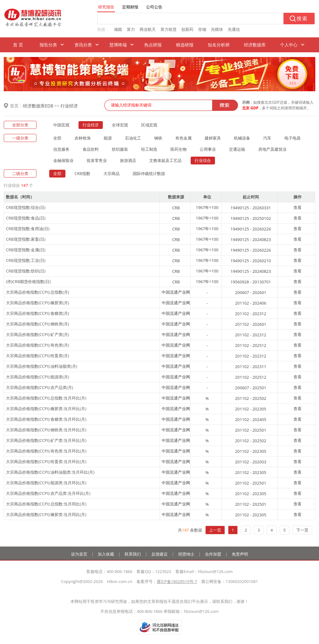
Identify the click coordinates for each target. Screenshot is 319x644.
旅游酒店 (128, 160)
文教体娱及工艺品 (165, 160)
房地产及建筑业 (272, 149)
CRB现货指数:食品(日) (26, 218)
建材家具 (213, 138)
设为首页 (79, 554)
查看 (298, 207)
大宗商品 (112, 173)
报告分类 (48, 45)
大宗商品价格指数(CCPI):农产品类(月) (40, 387)
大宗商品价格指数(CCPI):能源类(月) (38, 377)
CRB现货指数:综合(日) (26, 207)
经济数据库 (255, 45)
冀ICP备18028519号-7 (177, 581)
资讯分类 (83, 45)
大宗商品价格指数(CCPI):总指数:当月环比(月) (46, 398)
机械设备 (242, 138)
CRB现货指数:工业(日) (26, 260)
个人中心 (289, 45)
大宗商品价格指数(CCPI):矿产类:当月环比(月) (46, 440)
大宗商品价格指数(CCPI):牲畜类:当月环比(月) (46, 462)
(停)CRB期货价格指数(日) (28, 282)
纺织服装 (120, 149)
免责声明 (240, 554)
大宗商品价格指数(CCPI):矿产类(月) (38, 334)
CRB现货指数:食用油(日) (28, 229)
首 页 (18, 45)
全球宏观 (120, 125)
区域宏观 (149, 125)
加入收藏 (106, 554)
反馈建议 (159, 554)
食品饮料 (91, 149)
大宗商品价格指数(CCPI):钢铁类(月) (38, 324)
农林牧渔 (83, 138)
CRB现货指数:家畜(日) (26, 239)
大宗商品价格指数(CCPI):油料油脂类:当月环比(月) (50, 472)
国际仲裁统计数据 (149, 173)
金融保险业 (63, 160)
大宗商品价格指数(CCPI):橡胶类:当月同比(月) (46, 514)
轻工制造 (149, 149)
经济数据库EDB (38, 106)
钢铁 (158, 138)
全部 (57, 138)
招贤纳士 (186, 554)
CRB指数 (82, 173)
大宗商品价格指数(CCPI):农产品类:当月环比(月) (48, 493)
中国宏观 (61, 125)
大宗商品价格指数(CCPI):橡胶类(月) (38, 303)
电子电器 (293, 138)
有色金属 (183, 138)
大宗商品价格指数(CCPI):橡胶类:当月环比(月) (46, 409)
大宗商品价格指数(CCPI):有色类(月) (38, 345)
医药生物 (179, 149)
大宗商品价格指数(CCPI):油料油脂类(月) (42, 366)
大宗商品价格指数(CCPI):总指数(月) (38, 292)
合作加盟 (213, 554)
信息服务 (61, 149)
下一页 (302, 530)
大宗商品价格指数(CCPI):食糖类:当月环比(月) (46, 419)
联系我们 (133, 554)
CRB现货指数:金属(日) (26, 250)
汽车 (267, 138)
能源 (108, 138)
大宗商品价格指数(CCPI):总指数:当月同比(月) (46, 504)
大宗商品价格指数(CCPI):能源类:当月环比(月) (46, 483)
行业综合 (203, 160)
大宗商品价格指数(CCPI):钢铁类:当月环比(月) (46, 430)
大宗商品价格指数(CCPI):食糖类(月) (38, 313)
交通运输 (237, 149)
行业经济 (69, 106)
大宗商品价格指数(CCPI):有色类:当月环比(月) (46, 451)
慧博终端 (118, 45)
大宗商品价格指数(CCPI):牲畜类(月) (38, 356)
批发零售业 (97, 160)
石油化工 (133, 138)
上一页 (215, 530)
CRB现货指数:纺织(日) (26, 271)
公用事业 (208, 149)
